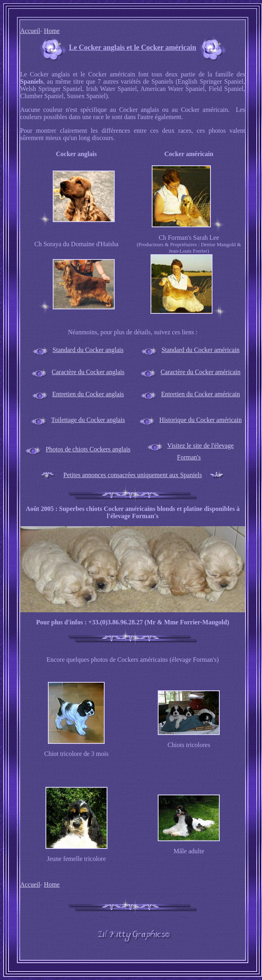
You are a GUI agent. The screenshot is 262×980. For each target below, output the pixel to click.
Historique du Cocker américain (201, 420)
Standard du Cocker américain (200, 350)
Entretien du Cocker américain (200, 394)
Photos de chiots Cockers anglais (88, 449)
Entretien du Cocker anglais (88, 394)
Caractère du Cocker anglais (88, 372)
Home (52, 31)
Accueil (30, 31)
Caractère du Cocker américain (201, 372)
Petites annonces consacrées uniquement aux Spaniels (132, 475)
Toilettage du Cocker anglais (88, 420)
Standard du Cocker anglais (88, 350)
